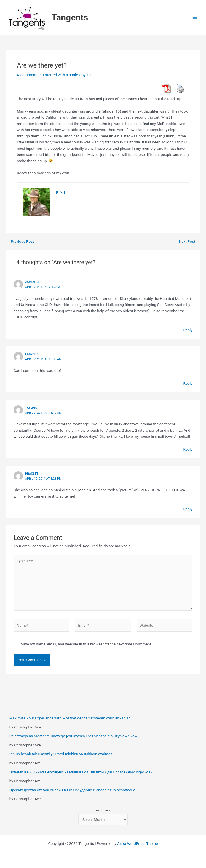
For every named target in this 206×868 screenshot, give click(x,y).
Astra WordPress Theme (137, 843)
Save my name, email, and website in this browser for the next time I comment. (87, 644)
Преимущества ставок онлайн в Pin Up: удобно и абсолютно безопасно (72, 790)
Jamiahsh (33, 282)
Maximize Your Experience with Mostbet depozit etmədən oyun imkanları (70, 718)
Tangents (70, 17)
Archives (103, 810)
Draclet (32, 474)
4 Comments (28, 75)
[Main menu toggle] (195, 18)
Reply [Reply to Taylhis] (188, 449)
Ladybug (32, 354)
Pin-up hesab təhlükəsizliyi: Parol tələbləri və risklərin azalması (61, 754)
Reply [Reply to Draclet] (188, 509)
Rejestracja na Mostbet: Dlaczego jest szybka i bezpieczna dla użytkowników (73, 736)
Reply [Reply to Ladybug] (188, 383)
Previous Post (20, 242)
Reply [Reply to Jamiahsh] (188, 330)
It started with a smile (60, 75)
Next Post (189, 242)
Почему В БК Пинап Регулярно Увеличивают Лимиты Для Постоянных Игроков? (81, 772)
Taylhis (31, 408)
